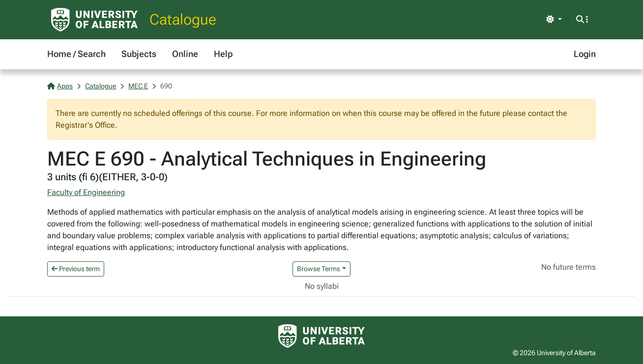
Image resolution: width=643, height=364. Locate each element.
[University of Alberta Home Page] (94, 20)
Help (223, 54)
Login (585, 54)
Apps (60, 86)
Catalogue (183, 19)
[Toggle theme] (554, 20)
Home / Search (76, 54)
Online (185, 54)
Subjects (139, 54)
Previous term (76, 269)
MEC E (138, 86)
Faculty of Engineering (86, 192)
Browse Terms (319, 269)
